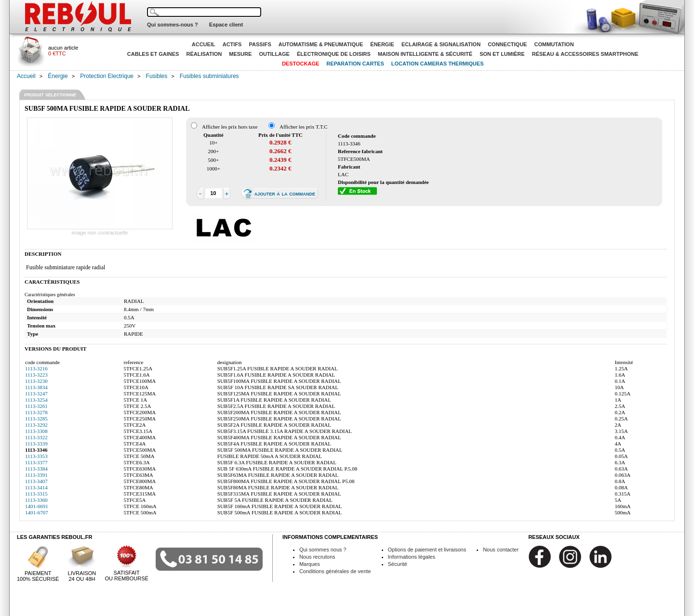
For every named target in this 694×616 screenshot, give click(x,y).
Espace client (226, 25)
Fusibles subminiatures (209, 76)
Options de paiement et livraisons (427, 550)
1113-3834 (36, 387)
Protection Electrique (107, 76)
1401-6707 (37, 512)
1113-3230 (36, 381)
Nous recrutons (317, 557)
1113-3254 (36, 400)
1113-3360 (36, 500)
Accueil (26, 76)
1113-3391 (36, 475)
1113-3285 (36, 419)
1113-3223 (36, 375)
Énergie (58, 76)
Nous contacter (501, 550)
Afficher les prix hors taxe (230, 127)
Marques (310, 564)
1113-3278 (36, 412)
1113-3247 (36, 393)
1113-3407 (36, 481)
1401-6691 (37, 506)
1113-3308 (36, 431)
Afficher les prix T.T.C (304, 127)
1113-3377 (36, 462)
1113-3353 (36, 456)
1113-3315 (36, 494)
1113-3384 (36, 469)
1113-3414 (36, 487)
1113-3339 (36, 444)
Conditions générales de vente (335, 571)
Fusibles (157, 76)
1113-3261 (36, 406)
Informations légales (412, 557)
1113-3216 (36, 368)
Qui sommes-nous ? (173, 25)
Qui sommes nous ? (323, 550)
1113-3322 (36, 437)
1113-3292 (36, 425)
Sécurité (398, 564)
